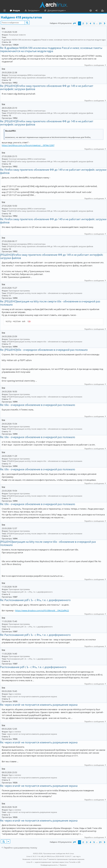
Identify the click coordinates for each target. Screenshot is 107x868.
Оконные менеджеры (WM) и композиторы (27, 75)
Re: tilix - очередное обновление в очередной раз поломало (38, 405)
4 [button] (90, 23)
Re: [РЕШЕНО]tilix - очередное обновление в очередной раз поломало (44, 350)
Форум (30, 10)
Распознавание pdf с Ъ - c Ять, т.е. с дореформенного (30, 592)
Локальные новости (17, 35)
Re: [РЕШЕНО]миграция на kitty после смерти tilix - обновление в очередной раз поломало (50, 303)
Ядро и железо (15, 694)
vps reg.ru (77, 856)
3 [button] (87, 23)
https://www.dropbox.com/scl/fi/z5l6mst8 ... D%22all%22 (42, 611)
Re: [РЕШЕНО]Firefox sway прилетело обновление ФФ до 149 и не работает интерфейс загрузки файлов (47, 87)
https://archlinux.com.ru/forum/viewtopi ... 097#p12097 (28, 145)
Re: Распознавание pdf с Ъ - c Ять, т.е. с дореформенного (35, 600)
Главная (14, 10)
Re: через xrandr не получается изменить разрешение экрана (39, 705)
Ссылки (5, 11)
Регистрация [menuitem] (103, 11)
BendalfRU (10, 131)
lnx (3, 28)
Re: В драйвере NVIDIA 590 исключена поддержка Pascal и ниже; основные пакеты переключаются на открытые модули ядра (51, 50)
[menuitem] (91, 10)
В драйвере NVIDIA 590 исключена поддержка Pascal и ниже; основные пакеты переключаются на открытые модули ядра (54, 40)
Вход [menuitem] (98, 11)
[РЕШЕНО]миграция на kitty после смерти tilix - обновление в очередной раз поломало (45, 293)
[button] (74, 23)
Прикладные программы (19, 291)
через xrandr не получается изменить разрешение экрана (32, 696)
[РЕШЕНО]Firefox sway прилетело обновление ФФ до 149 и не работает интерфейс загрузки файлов (50, 78)
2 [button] (83, 23)
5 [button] (94, 23)
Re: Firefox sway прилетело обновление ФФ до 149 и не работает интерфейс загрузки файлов (53, 171)
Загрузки (46, 10)
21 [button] (100, 23)
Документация (69, 10)
